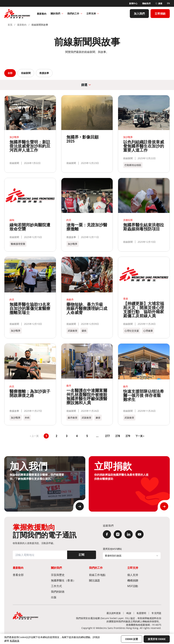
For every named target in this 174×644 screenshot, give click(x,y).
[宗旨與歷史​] (68, 575)
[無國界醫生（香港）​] (68, 580)
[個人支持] (144, 575)
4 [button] (77, 436)
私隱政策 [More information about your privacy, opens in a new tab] (15, 641)
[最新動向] (42, 13)
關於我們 (57, 13)
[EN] (168, 3)
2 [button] (56, 436)
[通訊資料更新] (114, 613)
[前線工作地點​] (106, 575)
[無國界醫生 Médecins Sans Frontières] (17, 13)
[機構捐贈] (144, 580)
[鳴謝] (129, 613)
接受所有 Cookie (157, 639)
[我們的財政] (68, 592)
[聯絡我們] (146, 3)
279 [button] (128, 436)
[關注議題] (106, 580)
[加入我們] (139, 13)
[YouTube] (140, 534)
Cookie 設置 (132, 639)
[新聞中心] (133, 3)
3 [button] (67, 436)
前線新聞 (26, 73)
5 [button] (87, 436)
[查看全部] (30, 575)
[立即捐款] (160, 13)
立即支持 (93, 13)
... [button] (97, 436)
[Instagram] (118, 534)
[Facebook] (107, 534)
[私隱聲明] (141, 613)
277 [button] (107, 436)
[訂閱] (82, 555)
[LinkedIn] (129, 534)
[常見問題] (156, 613)
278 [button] (118, 436)
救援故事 (44, 73)
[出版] (68, 597)
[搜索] (159, 3)
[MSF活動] (144, 586)
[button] (140, 436)
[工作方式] (68, 586)
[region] (87, 639)
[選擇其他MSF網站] (132, 556)
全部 (10, 73)
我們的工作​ (75, 13)
